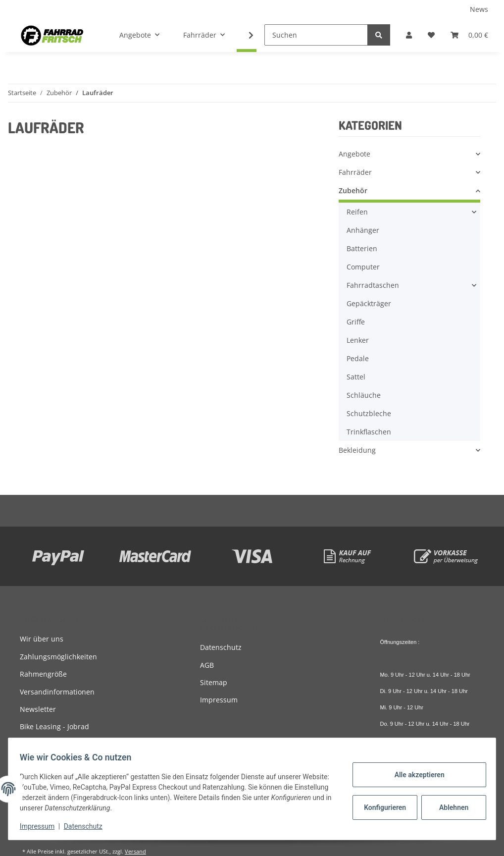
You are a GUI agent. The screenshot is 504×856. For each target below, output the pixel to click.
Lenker (358, 340)
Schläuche (364, 395)
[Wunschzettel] (431, 35)
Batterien (362, 248)
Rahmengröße (43, 674)
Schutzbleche (369, 413)
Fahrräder (355, 172)
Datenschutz (221, 647)
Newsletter (38, 709)
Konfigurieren (381, 807)
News (479, 9)
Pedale (358, 358)
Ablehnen (449, 807)
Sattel (356, 377)
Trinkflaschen (369, 432)
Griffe (356, 322)
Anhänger (363, 230)
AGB (207, 665)
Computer (363, 267)
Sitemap (214, 682)
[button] (409, 35)
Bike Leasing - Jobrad (54, 726)
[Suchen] (316, 35)
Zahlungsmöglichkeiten (58, 657)
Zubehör (353, 190)
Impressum (219, 700)
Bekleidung (357, 450)
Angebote (354, 154)
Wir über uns (42, 639)
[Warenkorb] (469, 35)
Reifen (357, 212)
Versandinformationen (57, 692)
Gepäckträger (369, 303)
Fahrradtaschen (373, 285)
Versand (135, 851)
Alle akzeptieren (415, 775)
